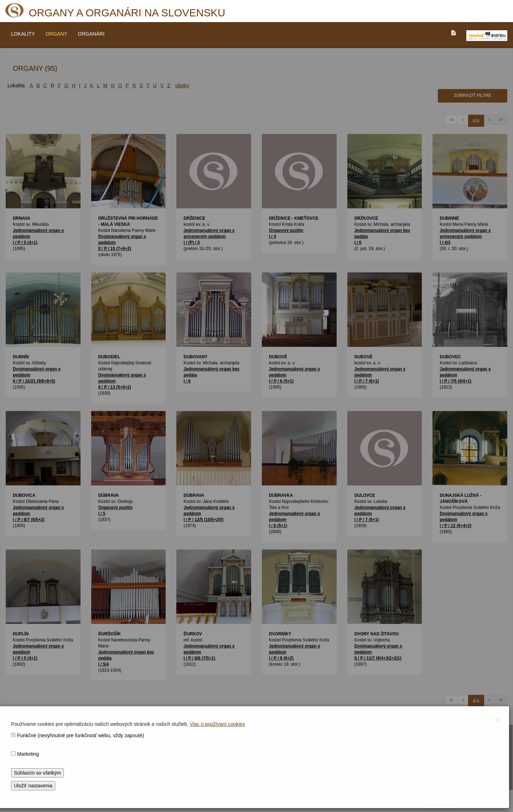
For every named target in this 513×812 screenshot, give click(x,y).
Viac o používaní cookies (217, 724)
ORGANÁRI (91, 34)
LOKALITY (23, 34)
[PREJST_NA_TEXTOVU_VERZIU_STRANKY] (454, 33)
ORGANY (56, 34)
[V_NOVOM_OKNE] (487, 36)
